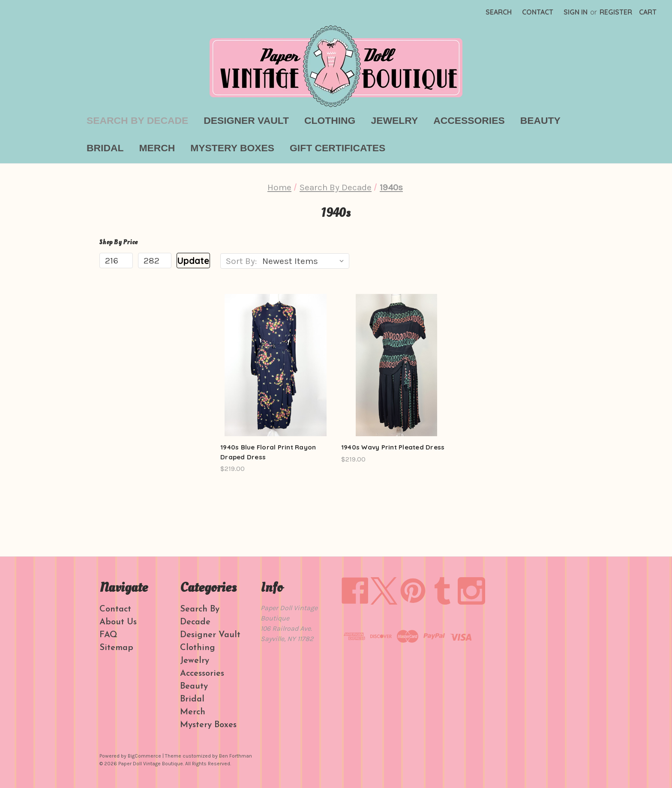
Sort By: (241, 261)
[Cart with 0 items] (648, 12)
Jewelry (394, 120)
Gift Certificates (337, 148)
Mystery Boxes (232, 148)
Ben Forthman (235, 756)
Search (499, 12)
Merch (157, 148)
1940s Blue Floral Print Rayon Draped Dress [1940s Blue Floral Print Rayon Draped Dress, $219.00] (268, 452)
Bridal (105, 148)
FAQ (108, 635)
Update (193, 261)
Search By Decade (137, 120)
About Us (118, 622)
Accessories (469, 120)
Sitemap (116, 648)
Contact (538, 12)
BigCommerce (144, 756)
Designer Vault (246, 120)
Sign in (576, 12)
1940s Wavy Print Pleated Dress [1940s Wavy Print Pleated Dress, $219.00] (393, 447)
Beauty (540, 120)
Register (616, 12)
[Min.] (116, 261)
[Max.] (155, 261)
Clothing (330, 120)
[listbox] (305, 261)
